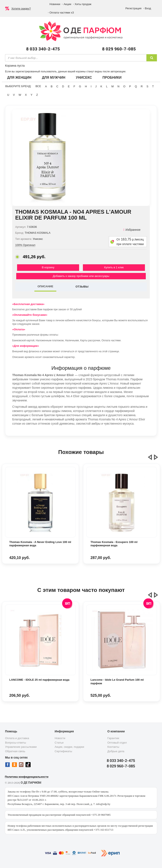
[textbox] (76, 58)
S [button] (147, 86)
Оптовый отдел (117, 743)
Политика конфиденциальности (27, 777)
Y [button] (32, 95)
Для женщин (19, 78)
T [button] (153, 86)
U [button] (8, 95)
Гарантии (113, 738)
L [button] (107, 86)
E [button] (69, 86)
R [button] (142, 86)
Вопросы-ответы (16, 743)
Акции (67, 4)
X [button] (26, 95)
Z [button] (37, 95)
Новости (60, 738)
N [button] (118, 86)
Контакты (113, 747)
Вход (148, 8)
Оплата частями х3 (62, 13)
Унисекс (84, 78)
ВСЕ (38, 86)
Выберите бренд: (18, 86)
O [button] (124, 86)
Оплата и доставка (17, 738)
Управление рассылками (21, 747)
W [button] (20, 95)
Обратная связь (15, 751)
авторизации (118, 72)
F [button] (74, 86)
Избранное (132, 230)
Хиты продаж (83, 4)
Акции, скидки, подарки (69, 747)
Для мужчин (54, 78)
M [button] (113, 86)
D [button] (63, 86)
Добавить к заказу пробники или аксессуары (81, 276)
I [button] (91, 86)
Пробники (112, 78)
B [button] (52, 86)
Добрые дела (116, 751)
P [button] (130, 86)
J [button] (96, 86)
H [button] (86, 86)
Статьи (59, 743)
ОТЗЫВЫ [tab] (82, 287)
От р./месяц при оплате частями (130, 242)
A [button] (46, 86)
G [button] (80, 86)
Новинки (55, 4)
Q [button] (136, 86)
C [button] (57, 86)
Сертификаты (63, 751)
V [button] (14, 95)
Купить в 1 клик (114, 267)
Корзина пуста (15, 66)
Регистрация (134, 8)
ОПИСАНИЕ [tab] (45, 286)
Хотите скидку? (21, 9)
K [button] (101, 86)
